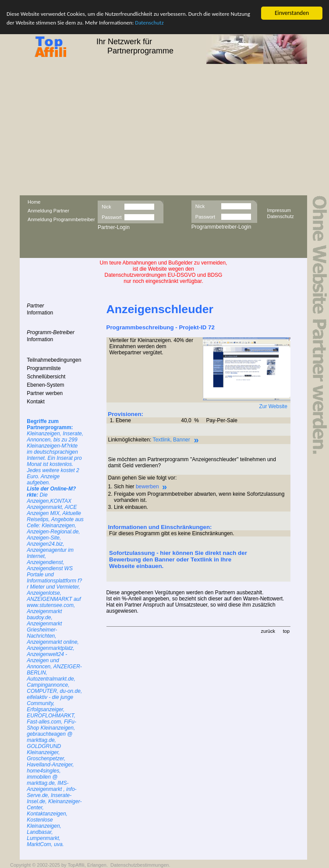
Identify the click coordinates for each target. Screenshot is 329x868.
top (286, 631)
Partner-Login (114, 227)
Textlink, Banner (171, 440)
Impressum (279, 210)
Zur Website (273, 406)
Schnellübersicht (46, 377)
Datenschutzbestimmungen (140, 865)
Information (40, 313)
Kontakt (36, 402)
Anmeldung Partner (48, 211)
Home (34, 202)
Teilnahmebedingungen (54, 360)
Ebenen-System (45, 385)
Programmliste (44, 368)
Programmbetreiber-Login (221, 227)
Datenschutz (149, 23)
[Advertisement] (164, 130)
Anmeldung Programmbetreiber (61, 219)
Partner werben (45, 393)
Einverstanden (292, 13)
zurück (268, 631)
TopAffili (76, 865)
